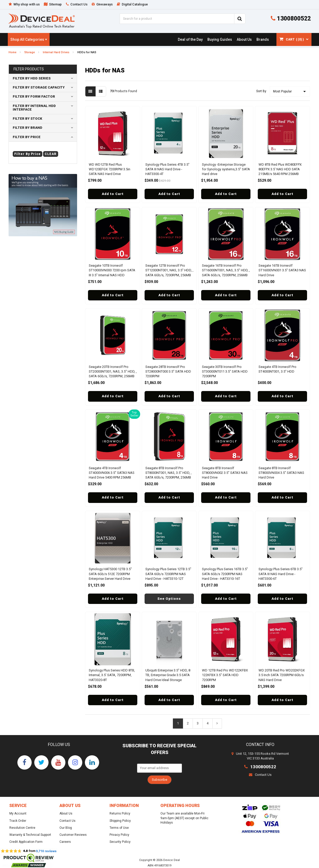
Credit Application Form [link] (26, 842)
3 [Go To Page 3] (198, 723)
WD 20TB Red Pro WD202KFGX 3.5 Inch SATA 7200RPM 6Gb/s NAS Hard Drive (282, 675)
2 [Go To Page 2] (188, 723)
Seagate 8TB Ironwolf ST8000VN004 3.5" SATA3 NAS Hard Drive (281, 473)
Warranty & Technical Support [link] (30, 835)
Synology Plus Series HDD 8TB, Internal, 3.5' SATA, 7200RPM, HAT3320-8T (112, 675)
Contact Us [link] (67, 821)
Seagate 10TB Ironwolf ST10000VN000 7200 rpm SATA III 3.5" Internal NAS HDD (112, 270)
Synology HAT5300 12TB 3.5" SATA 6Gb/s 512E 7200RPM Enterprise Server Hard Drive (110, 574)
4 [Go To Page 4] (208, 723)
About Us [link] (66, 813)
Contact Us (260, 775)
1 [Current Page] (178, 723)
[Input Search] (177, 19)
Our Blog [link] (66, 828)
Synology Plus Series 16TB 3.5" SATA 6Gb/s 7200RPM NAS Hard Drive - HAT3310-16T (225, 574)
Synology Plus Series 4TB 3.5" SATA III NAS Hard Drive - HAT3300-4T (167, 169)
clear (51, 154)
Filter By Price (27, 137)
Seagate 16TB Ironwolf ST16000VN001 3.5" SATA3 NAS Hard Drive (282, 270)
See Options (169, 599)
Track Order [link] (18, 821)
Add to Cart (113, 194)
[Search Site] (240, 19)
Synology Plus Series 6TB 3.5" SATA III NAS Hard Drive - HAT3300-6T (281, 574)
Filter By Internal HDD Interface (34, 108)
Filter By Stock (28, 119)
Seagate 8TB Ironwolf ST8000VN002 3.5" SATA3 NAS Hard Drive (225, 473)
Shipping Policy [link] (120, 821)
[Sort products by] (290, 91)
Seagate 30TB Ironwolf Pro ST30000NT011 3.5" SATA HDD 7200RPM (225, 371)
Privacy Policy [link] (119, 835)
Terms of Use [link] (119, 828)
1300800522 (291, 19)
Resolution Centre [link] (22, 828)
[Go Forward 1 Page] (217, 724)
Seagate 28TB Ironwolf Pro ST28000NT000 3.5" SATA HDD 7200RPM (168, 371)
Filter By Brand (28, 128)
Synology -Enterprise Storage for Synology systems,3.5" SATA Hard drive (226, 169)
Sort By (261, 91)
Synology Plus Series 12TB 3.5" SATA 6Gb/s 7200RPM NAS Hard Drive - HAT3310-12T (168, 574)
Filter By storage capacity (39, 87)
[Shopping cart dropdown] (294, 39)
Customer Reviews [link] (73, 835)
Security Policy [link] (120, 842)
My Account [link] (18, 813)
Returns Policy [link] (120, 813)
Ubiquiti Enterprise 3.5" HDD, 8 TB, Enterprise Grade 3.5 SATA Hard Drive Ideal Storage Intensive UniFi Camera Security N (169, 680)
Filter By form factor (34, 96)
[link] (190, 39)
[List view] (101, 91)
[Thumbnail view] (90, 91)
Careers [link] (65, 842)
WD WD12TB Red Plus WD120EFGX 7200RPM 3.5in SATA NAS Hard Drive (110, 169)
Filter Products (29, 69)
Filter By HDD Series (32, 78)
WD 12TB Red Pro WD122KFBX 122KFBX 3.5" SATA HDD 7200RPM (225, 675)
